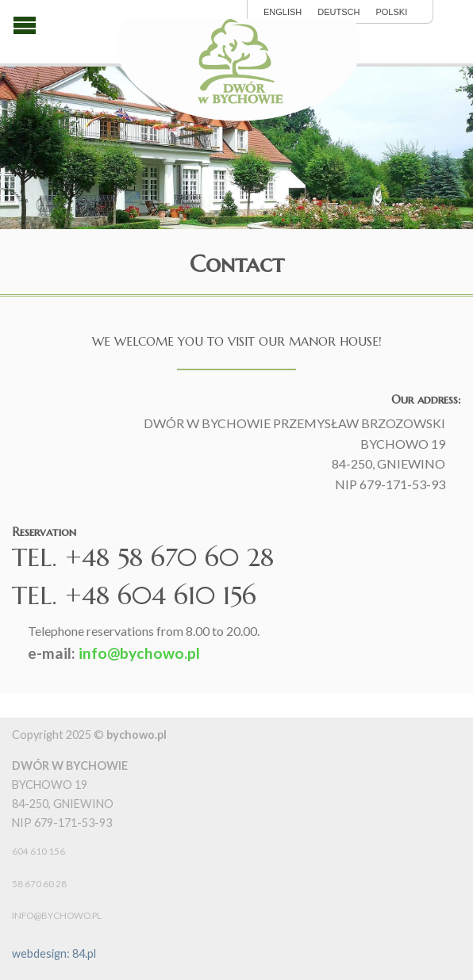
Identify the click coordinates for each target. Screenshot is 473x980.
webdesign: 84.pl (54, 953)
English (283, 12)
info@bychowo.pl (139, 653)
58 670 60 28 (39, 884)
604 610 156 (38, 851)
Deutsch (338, 12)
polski (391, 12)
